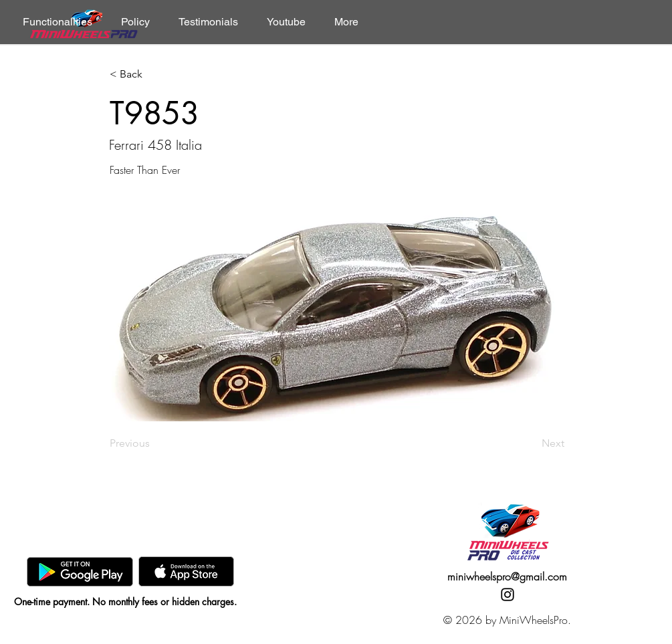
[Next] (531, 443)
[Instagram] (508, 595)
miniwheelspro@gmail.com (507, 576)
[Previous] (154, 443)
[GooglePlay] (80, 571)
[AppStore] (186, 571)
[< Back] (154, 75)
